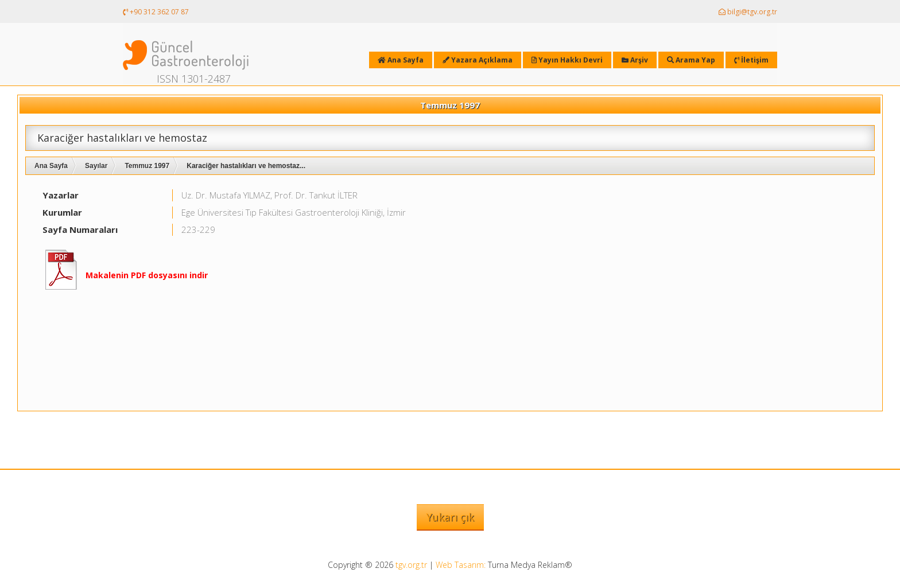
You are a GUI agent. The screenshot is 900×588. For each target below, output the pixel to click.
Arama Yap (691, 60)
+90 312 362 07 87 (156, 12)
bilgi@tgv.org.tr (748, 12)
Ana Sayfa (51, 166)
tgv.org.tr (411, 565)
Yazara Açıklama (478, 60)
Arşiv (635, 60)
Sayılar (96, 166)
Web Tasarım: (461, 565)
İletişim (751, 60)
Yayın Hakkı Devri (567, 60)
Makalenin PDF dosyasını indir (147, 275)
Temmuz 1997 (147, 166)
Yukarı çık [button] (450, 517)
